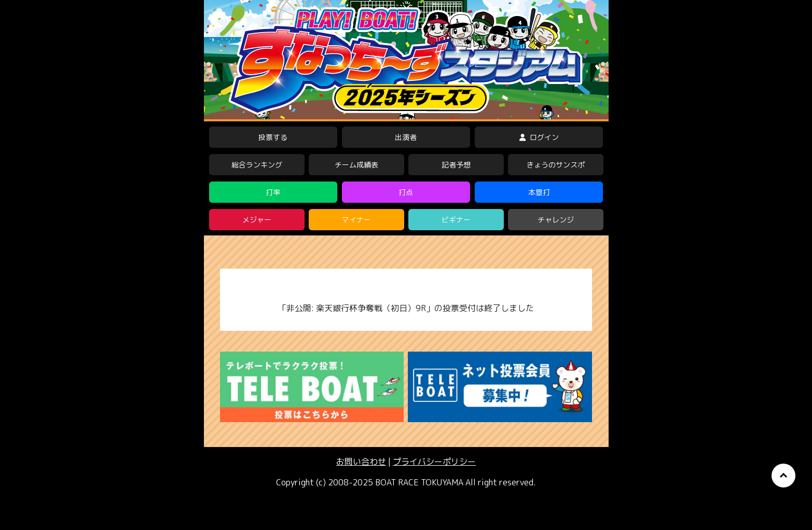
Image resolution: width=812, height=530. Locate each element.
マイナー (356, 220)
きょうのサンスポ (556, 165)
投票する (273, 137)
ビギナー (456, 220)
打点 (406, 192)
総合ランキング (257, 165)
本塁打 (539, 192)
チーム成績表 (356, 165)
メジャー (257, 220)
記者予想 (456, 165)
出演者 (406, 137)
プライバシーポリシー (434, 462)
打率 (273, 192)
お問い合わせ (361, 462)
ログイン (539, 137)
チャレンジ (556, 220)
